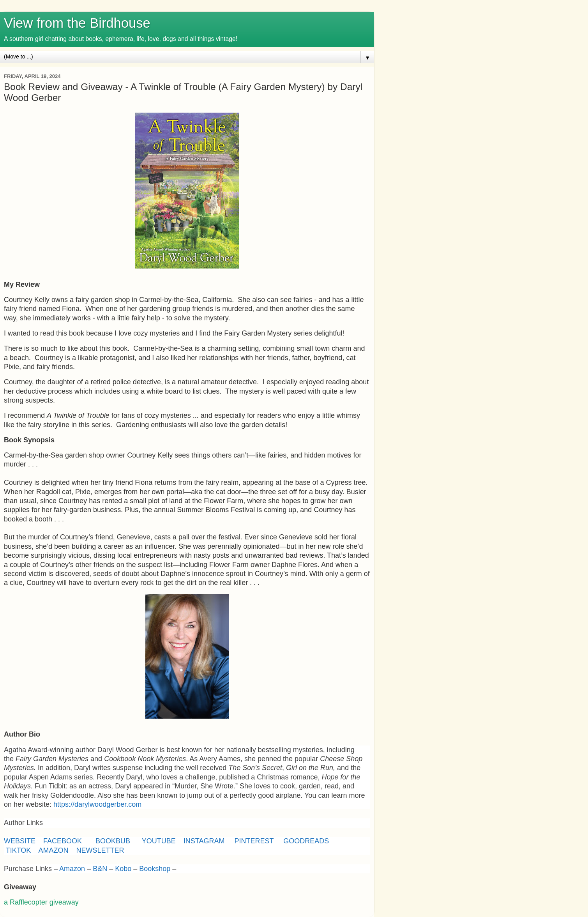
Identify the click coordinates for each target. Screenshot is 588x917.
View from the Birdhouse (77, 23)
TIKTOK (19, 850)
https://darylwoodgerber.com (97, 804)
